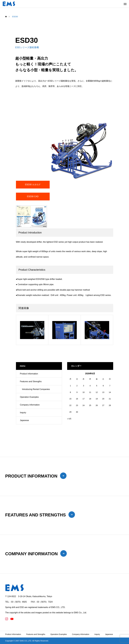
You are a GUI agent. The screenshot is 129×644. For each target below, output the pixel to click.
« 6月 (69, 419)
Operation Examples (29, 397)
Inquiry (23, 413)
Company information (30, 405)
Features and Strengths (31, 381)
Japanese (24, 420)
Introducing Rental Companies (36, 389)
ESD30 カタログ (33, 185)
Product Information (29, 374)
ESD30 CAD (33, 196)
